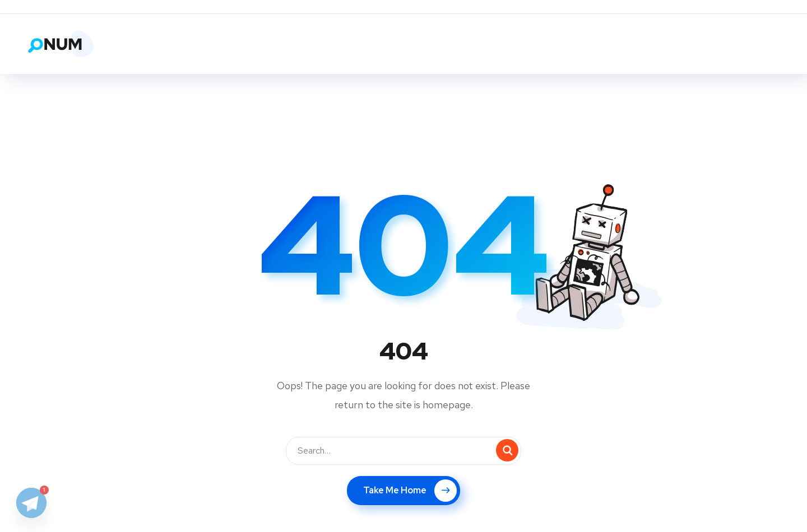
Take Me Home (410, 491)
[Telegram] (31, 503)
